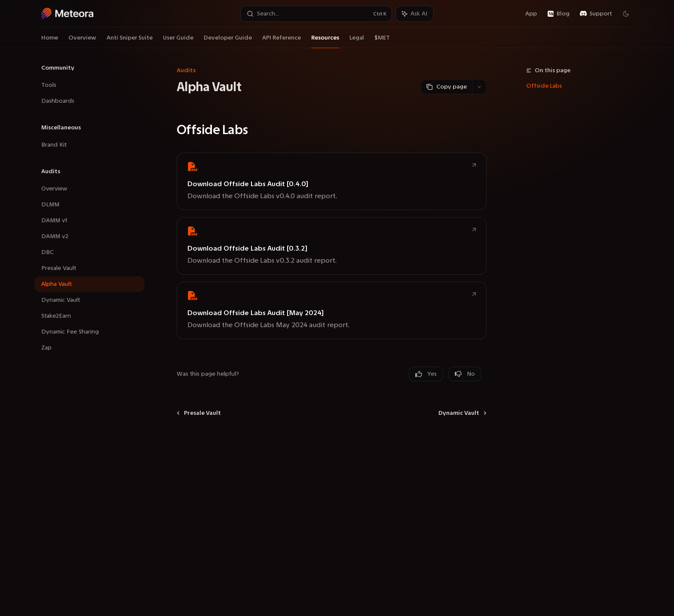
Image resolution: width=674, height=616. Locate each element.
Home (50, 41)
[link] (332, 181)
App (526, 14)
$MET (382, 41)
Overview (82, 41)
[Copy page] (446, 87)
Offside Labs (544, 86)
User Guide (178, 41)
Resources (325, 41)
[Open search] (316, 14)
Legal (357, 41)
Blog (558, 14)
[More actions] (479, 87)
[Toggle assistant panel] (415, 14)
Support (596, 14)
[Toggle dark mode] (626, 14)
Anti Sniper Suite (130, 41)
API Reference (282, 41)
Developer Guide (228, 41)
